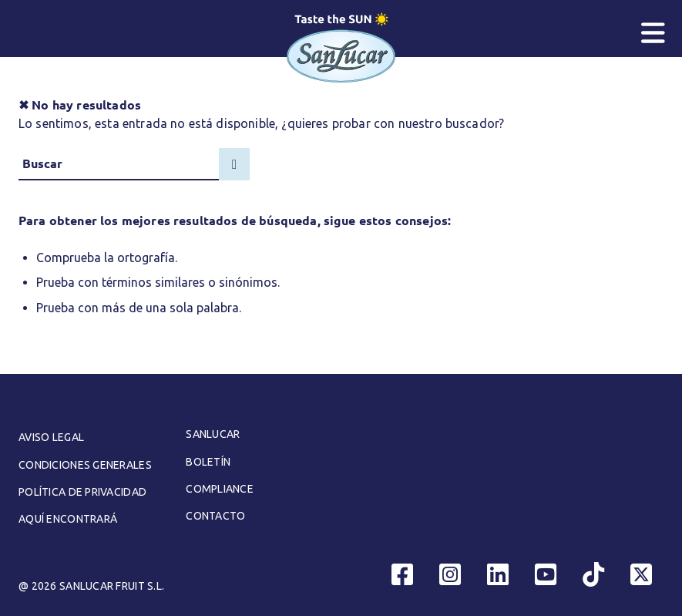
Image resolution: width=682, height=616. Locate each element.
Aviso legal (51, 437)
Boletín (208, 462)
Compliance (220, 489)
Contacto (215, 516)
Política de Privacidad (82, 492)
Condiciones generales (85, 465)
